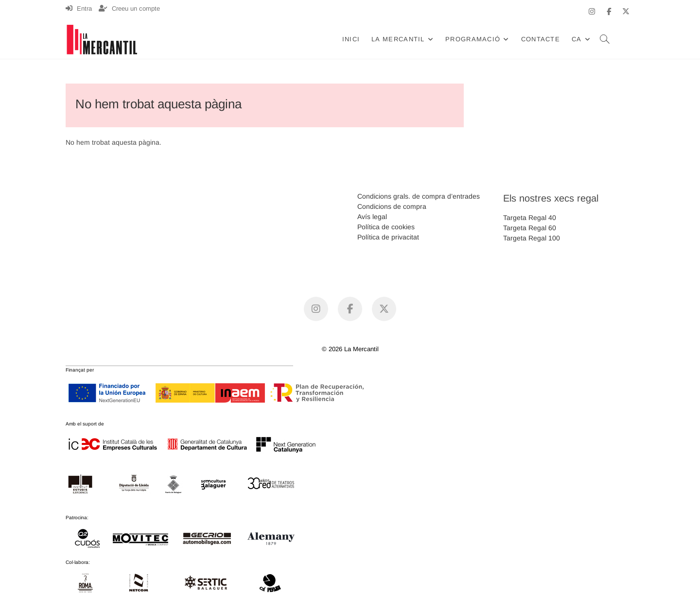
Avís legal (372, 217)
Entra (79, 8)
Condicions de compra (392, 206)
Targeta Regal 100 (532, 238)
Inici (351, 39)
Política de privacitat (388, 237)
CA (577, 39)
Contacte (541, 39)
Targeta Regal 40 (530, 218)
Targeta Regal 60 (530, 228)
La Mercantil (398, 39)
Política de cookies (386, 227)
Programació (473, 39)
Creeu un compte (129, 8)
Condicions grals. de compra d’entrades (419, 196)
